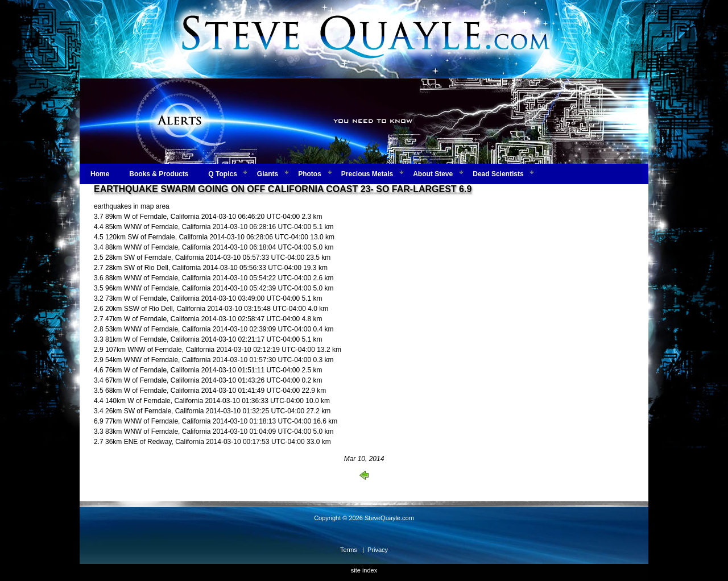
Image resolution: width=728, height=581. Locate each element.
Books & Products (159, 174)
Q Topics (222, 174)
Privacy (378, 550)
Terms (349, 550)
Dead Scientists (498, 174)
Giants (268, 174)
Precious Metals (367, 174)
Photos (310, 174)
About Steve (433, 174)
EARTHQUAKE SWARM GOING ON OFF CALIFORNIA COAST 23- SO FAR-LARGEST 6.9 (283, 189)
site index (364, 570)
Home (100, 174)
